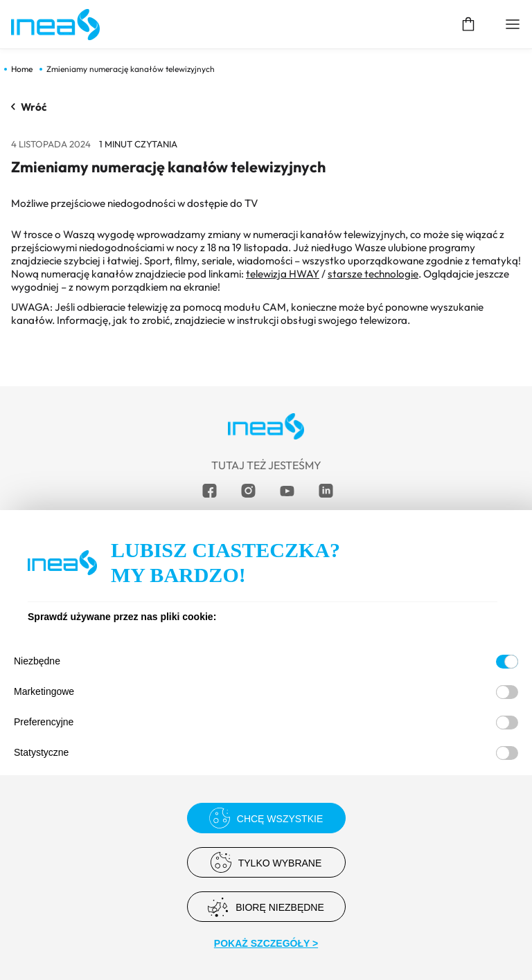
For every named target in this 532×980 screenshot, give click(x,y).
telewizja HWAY (283, 274)
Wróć (29, 107)
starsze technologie (373, 274)
